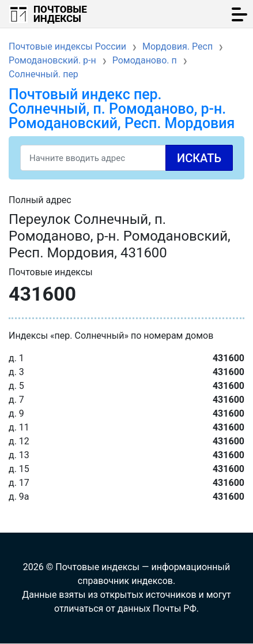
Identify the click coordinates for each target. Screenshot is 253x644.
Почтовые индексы (60, 14)
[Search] (126, 158)
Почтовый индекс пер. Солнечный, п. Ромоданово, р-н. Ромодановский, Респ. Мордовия (122, 109)
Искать (199, 158)
